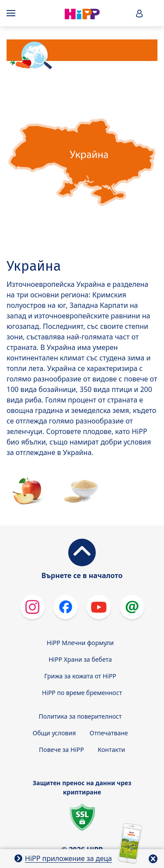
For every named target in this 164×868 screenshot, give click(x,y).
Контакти (112, 750)
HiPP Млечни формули (80, 643)
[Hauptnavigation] (13, 13)
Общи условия (54, 733)
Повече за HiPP (61, 750)
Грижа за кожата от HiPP (80, 676)
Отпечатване (109, 733)
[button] (140, 13)
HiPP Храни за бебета (80, 659)
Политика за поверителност (80, 716)
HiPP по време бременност (82, 693)
